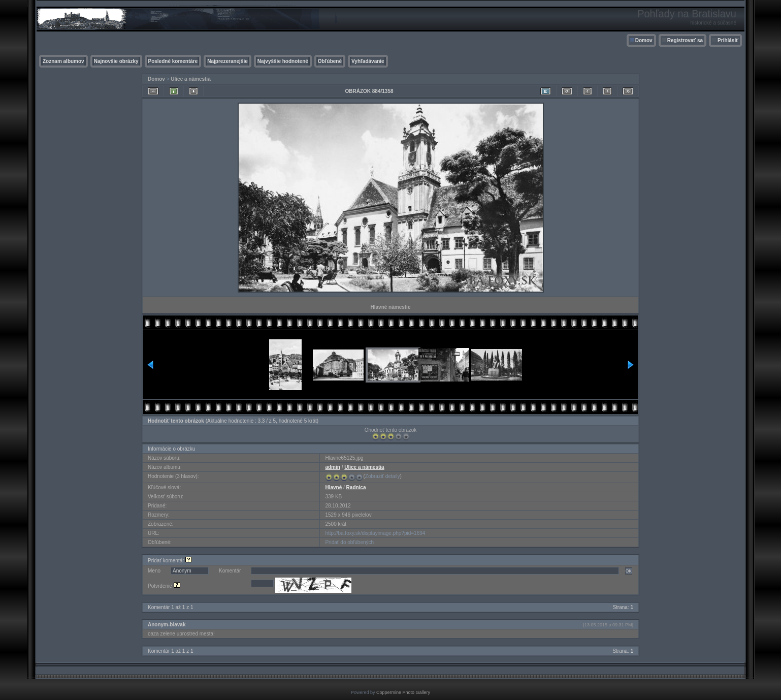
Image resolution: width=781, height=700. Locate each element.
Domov (644, 40)
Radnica (356, 487)
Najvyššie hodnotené (283, 61)
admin (332, 467)
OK (629, 571)
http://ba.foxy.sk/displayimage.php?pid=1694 (375, 533)
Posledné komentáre (173, 61)
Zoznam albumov (63, 61)
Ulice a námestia (190, 79)
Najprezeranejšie (227, 61)
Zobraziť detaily (383, 476)
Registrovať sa (685, 40)
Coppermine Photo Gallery (403, 692)
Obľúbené (330, 61)
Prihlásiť (728, 40)
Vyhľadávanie (368, 61)
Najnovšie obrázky (116, 61)
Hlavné (333, 487)
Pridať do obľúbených (349, 542)
